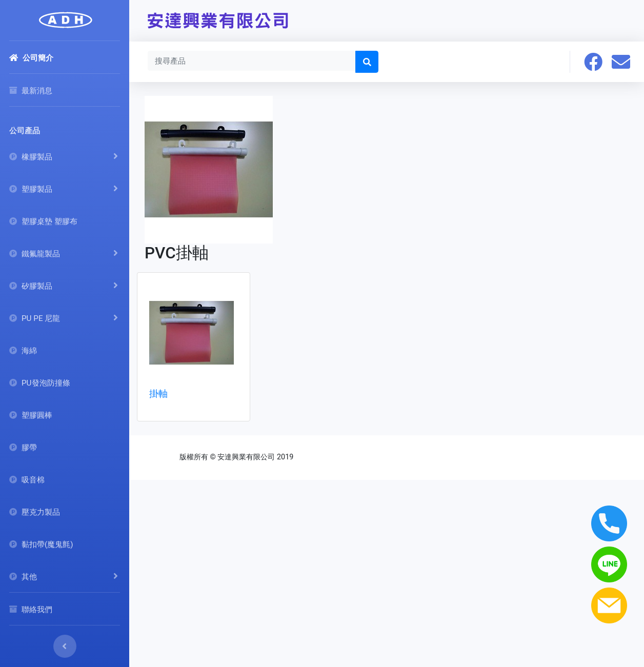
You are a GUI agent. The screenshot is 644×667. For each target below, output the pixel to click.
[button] (593, 62)
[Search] (252, 60)
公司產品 (25, 131)
